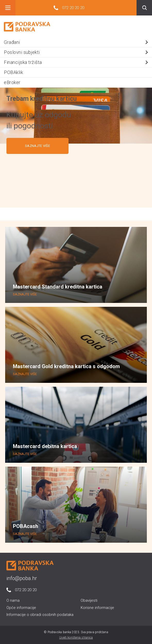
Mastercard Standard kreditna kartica (58, 287)
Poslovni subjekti (77, 52)
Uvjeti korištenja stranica (76, 638)
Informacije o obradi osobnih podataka (40, 615)
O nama (13, 600)
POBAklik (13, 72)
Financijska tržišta (77, 62)
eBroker (12, 82)
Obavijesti (89, 600)
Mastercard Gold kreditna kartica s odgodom (66, 366)
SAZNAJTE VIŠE (37, 146)
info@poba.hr (22, 578)
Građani (77, 42)
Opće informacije (21, 608)
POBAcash (26, 526)
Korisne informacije (97, 608)
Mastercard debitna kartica (45, 446)
